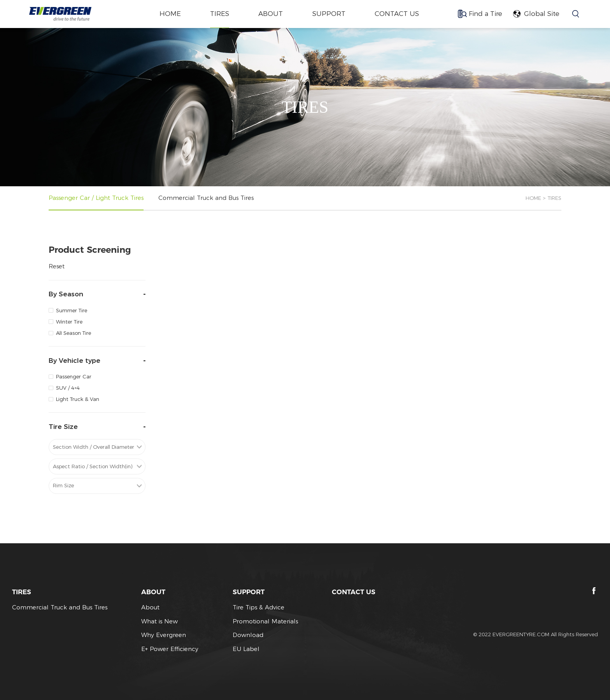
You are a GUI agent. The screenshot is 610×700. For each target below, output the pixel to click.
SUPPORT (329, 14)
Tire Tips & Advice (259, 607)
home (170, 14)
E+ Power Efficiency (170, 649)
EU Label (246, 649)
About (150, 607)
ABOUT (271, 14)
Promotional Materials (265, 621)
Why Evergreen (164, 635)
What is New (160, 621)
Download (248, 635)
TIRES (220, 14)
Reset (57, 266)
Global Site (542, 14)
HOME (533, 198)
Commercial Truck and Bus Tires (206, 198)
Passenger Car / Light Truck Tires (96, 198)
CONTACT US (397, 14)
